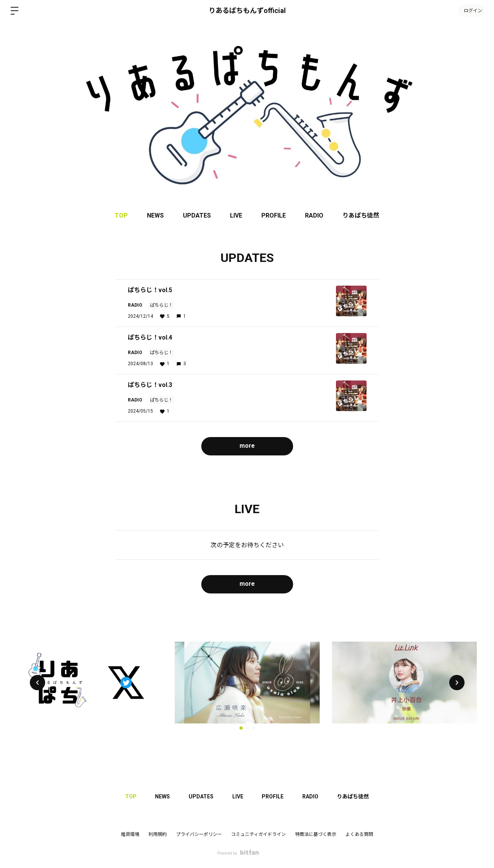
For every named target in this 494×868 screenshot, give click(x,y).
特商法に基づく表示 (316, 834)
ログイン (471, 11)
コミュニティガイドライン (258, 834)
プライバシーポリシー (199, 834)
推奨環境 (130, 834)
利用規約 (158, 834)
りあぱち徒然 (361, 215)
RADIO (314, 215)
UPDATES (197, 215)
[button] (37, 683)
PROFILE (274, 215)
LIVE (236, 215)
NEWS (155, 215)
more (247, 446)
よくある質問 (359, 834)
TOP (121, 215)
